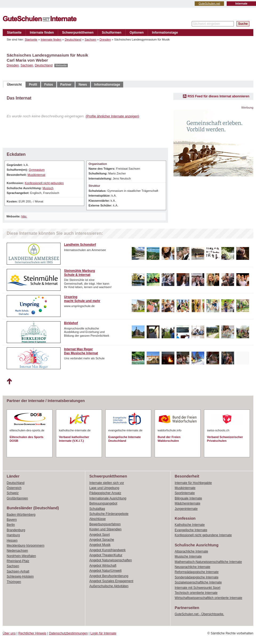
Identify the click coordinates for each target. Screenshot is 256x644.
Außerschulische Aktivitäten (109, 586)
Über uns (9, 633)
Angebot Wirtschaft (103, 566)
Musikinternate (185, 488)
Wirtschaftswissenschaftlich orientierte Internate (208, 598)
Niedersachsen (17, 551)
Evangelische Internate (191, 530)
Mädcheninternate (187, 503)
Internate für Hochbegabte (193, 483)
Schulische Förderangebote (109, 514)
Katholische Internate (190, 525)
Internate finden (42, 33)
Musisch (48, 188)
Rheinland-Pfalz (18, 561)
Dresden (105, 39)
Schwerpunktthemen (78, 33)
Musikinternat (36, 175)
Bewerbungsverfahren (105, 524)
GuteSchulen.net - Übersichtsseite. (199, 614)
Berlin (11, 525)
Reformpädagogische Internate (197, 572)
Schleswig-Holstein (20, 577)
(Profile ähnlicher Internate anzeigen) (112, 116)
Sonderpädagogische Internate (197, 577)
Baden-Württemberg (21, 515)
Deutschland (73, 39)
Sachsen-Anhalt (18, 571)
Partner (66, 85)
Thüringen (14, 582)
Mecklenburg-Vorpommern (25, 546)
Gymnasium (37, 170)
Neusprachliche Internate (192, 567)
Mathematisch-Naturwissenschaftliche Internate (208, 562)
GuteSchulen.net (209, 3)
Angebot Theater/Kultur (106, 555)
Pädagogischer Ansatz (105, 493)
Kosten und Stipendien (105, 529)
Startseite (14, 33)
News (83, 85)
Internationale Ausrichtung (108, 498)
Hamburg (13, 535)
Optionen (137, 33)
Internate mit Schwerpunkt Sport (197, 588)
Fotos (49, 85)
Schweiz (13, 493)
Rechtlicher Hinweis (32, 633)
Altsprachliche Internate (191, 551)
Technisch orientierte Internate (196, 593)
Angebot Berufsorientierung (109, 576)
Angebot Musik (100, 545)
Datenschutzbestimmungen (68, 633)
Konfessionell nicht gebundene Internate (203, 535)
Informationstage (165, 33)
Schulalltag (97, 509)
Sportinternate (185, 493)
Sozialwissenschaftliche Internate (198, 582)
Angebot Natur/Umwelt (105, 571)
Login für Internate (103, 633)
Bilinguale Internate (188, 498)
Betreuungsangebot (103, 503)
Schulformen (112, 33)
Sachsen (90, 39)
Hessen (12, 540)
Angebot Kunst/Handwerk (107, 550)
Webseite (61, 65)
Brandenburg (16, 530)
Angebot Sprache (102, 540)
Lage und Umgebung (104, 488)
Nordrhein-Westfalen (21, 556)
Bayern (12, 520)
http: (24, 216)
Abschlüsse (97, 519)
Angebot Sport (100, 535)
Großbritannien (17, 498)
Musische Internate (188, 556)
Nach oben (9, 381)
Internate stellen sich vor (107, 483)
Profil (33, 85)
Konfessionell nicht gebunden (44, 183)
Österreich (14, 488)
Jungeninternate (186, 509)
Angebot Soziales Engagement (111, 581)
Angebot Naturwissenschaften (111, 560)
